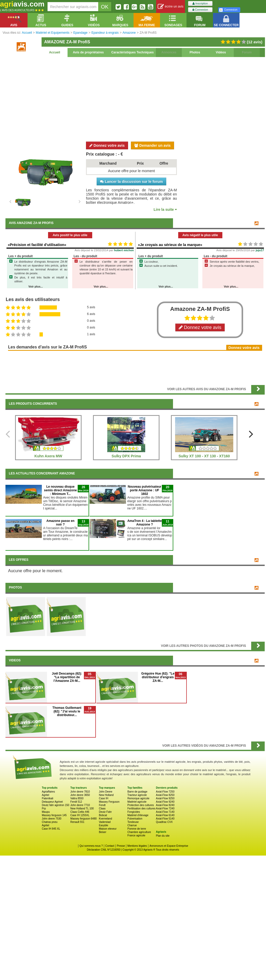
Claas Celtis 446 (80, 812)
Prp (44, 808)
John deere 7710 (80, 805)
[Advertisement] (135, 99)
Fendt (102, 805)
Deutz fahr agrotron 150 (56, 805)
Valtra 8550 (77, 798)
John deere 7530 (52, 819)
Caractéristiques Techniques (132, 52)
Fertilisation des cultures (141, 808)
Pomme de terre (137, 829)
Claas (102, 808)
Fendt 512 (76, 802)
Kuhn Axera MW (48, 456)
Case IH (104, 798)
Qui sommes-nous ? (91, 846)
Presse (121, 846)
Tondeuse (133, 822)
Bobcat (103, 815)
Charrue (132, 825)
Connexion (200, 10)
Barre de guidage (137, 792)
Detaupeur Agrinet (52, 802)
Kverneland (106, 819)
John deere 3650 (80, 795)
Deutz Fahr (105, 812)
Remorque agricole (138, 798)
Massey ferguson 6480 (84, 819)
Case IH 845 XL (51, 829)
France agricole (136, 835)
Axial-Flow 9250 (165, 798)
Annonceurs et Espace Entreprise (169, 846)
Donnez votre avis (107, 145)
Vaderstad (105, 822)
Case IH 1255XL (80, 815)
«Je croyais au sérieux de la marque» (170, 245)
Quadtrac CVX (164, 822)
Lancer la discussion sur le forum (131, 181)
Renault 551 (77, 822)
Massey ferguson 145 (54, 815)
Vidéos (221, 52)
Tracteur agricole (137, 795)
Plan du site (163, 836)
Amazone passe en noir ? (60, 523)
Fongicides (134, 812)
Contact (110, 846)
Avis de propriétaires (88, 52)
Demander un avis (152, 145)
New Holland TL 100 (82, 808)
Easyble (104, 825)
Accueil (55, 52)
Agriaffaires (48, 792)
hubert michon (124, 250)
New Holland (106, 795)
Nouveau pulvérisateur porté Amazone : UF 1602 (145, 490)
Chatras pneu (50, 822)
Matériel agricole (137, 802)
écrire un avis (171, 7)
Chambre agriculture (139, 832)
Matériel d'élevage (138, 815)
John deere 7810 (80, 792)
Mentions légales (137, 846)
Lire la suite (165, 209)
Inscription (200, 3)
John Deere (106, 792)
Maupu (46, 812)
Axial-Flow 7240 (165, 808)
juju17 (260, 250)
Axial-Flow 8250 (165, 795)
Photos (195, 52)
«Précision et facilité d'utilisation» (37, 245)
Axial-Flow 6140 (165, 815)
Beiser (103, 832)
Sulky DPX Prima (126, 456)
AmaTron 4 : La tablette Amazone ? (145, 523)
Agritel (45, 795)
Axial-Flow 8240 (165, 805)
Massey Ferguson (109, 802)
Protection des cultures (141, 805)
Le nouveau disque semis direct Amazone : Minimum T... (60, 490)
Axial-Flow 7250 (165, 792)
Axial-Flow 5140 (165, 819)
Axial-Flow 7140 (165, 812)
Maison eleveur (108, 829)
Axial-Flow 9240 (165, 802)
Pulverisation (135, 819)
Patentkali (48, 798)
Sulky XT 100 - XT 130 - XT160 (204, 456)
